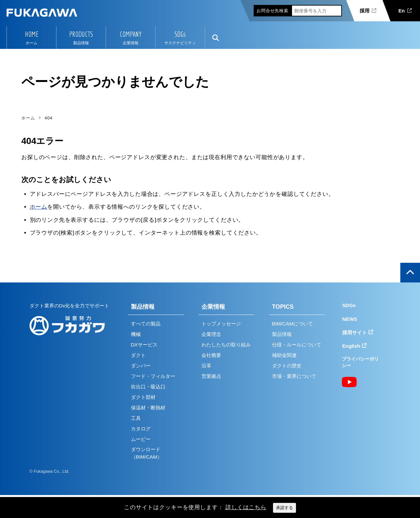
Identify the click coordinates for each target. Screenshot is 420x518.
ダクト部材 (143, 397)
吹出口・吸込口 (148, 387)
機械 (136, 334)
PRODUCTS (81, 34)
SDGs (180, 34)
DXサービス (144, 345)
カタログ (141, 429)
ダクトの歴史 (287, 366)
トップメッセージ (221, 324)
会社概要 (211, 355)
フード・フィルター (153, 376)
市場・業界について (294, 376)
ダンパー (141, 366)
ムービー (141, 439)
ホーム (39, 207)
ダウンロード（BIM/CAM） (147, 453)
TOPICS (283, 307)
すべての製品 (146, 324)
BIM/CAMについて (293, 324)
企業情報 (213, 307)
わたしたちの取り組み (226, 345)
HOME (32, 34)
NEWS (350, 319)
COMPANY (131, 34)
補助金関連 (284, 355)
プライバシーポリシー (360, 362)
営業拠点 (211, 376)
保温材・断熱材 (148, 408)
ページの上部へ (410, 273)
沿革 (206, 366)
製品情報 (143, 307)
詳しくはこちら (246, 507)
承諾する (284, 508)
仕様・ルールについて (297, 345)
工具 (136, 418)
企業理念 (211, 334)
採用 (365, 11)
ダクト (138, 355)
